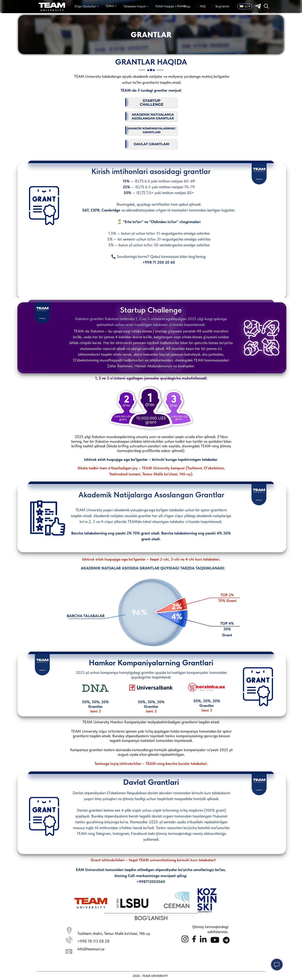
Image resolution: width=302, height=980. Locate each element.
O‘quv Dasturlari (85, 6)
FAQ (203, 6)
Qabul (110, 6)
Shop (187, 6)
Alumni (181, 6)
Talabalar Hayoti (135, 6)
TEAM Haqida (164, 6)
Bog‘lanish (222, 6)
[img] (52, 7)
